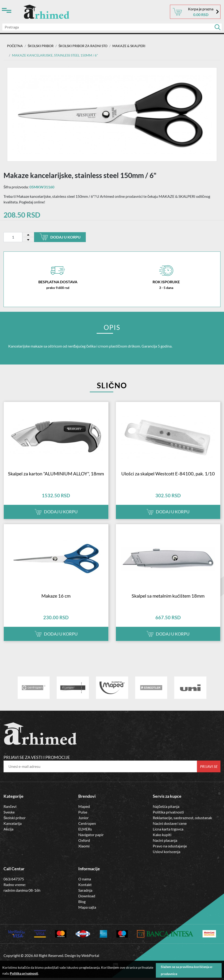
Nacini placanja (165, 844)
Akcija (8, 833)
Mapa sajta (87, 911)
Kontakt (85, 888)
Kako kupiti (162, 839)
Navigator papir (91, 839)
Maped (84, 810)
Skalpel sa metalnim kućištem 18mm (168, 599)
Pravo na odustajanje (170, 850)
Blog (82, 905)
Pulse (83, 816)
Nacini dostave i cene (170, 827)
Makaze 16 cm (56, 599)
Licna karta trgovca (168, 833)
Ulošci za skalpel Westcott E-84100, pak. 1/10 (168, 475)
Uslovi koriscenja (167, 856)
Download (87, 900)
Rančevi (10, 810)
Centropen (87, 827)
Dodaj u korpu (60, 237)
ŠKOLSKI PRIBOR (41, 46)
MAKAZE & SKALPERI (129, 46)
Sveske (9, 816)
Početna (15, 46)
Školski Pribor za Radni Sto (83, 46)
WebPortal (90, 959)
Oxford (84, 844)
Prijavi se (209, 770)
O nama (85, 883)
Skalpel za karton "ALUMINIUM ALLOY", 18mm (56, 475)
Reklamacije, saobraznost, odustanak (182, 822)
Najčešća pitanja (166, 810)
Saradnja (85, 894)
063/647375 (14, 883)
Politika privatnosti (168, 816)
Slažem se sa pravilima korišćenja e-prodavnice (187, 970)
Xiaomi (84, 850)
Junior (83, 822)
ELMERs (85, 833)
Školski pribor (15, 822)
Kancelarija (13, 827)
